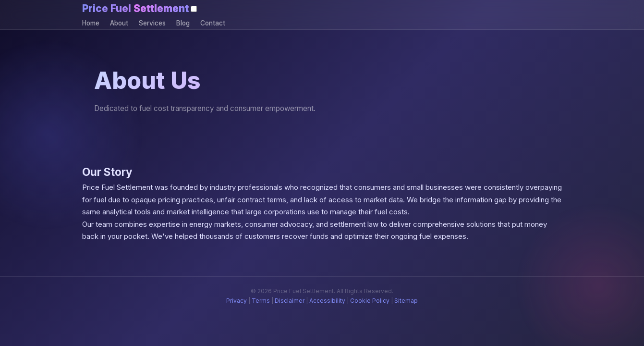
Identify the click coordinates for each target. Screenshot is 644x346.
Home (91, 23)
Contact (213, 23)
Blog (183, 23)
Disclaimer (290, 301)
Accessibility (327, 301)
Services (152, 23)
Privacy (237, 301)
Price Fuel (135, 8)
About (119, 23)
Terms (261, 301)
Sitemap (406, 301)
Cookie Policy (370, 301)
